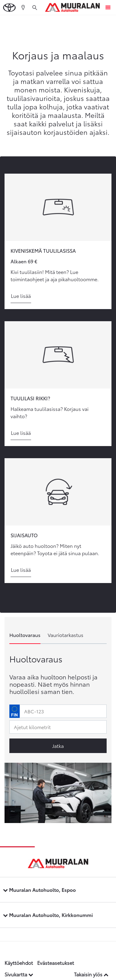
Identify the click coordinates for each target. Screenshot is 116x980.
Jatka (58, 746)
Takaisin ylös (91, 974)
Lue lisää (21, 296)
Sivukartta (19, 974)
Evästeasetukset (56, 963)
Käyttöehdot (19, 963)
